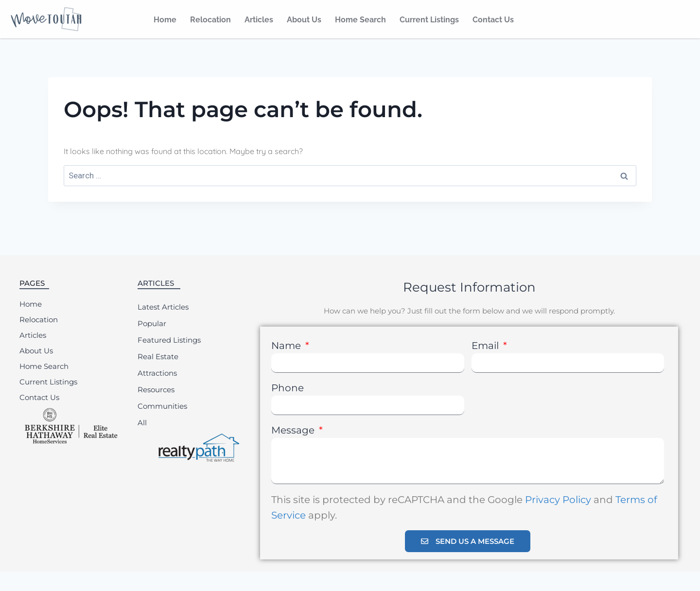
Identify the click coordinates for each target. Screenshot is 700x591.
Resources (156, 390)
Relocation (210, 20)
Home (165, 20)
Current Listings (429, 20)
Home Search (360, 20)
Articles (259, 20)
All (142, 423)
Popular (152, 323)
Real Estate (158, 356)
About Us (304, 20)
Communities (162, 406)
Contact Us (493, 20)
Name (287, 346)
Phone (288, 388)
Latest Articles (163, 307)
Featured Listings (169, 340)
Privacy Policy (558, 500)
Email (486, 346)
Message (294, 430)
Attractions (157, 373)
